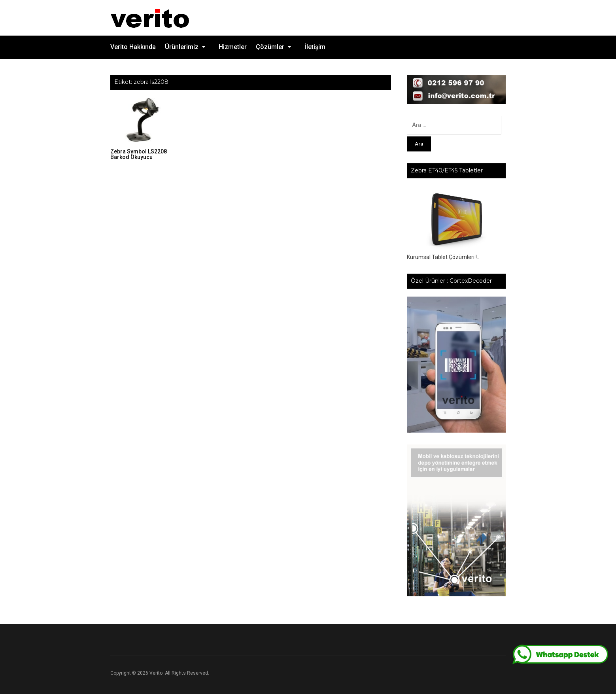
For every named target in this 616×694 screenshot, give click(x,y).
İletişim (315, 47)
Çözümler (270, 47)
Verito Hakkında (133, 47)
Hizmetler (233, 47)
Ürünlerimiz (182, 47)
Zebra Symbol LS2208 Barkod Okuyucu (139, 154)
